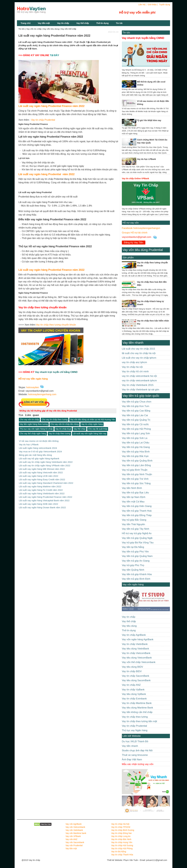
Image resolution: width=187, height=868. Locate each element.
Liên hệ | (142, 5)
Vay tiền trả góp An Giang (136, 561)
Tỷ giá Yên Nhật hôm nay (149, 120)
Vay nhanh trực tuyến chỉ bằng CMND (56, 372)
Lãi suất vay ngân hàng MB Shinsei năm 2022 (42, 468)
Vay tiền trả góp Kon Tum (136, 406)
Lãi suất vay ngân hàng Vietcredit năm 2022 (41, 471)
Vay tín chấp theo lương (60, 434)
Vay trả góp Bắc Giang (134, 520)
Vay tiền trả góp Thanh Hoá (137, 511)
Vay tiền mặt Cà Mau (133, 502)
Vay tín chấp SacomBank (136, 676)
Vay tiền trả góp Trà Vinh (135, 479)
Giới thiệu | (153, 5)
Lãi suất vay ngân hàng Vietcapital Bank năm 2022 (44, 498)
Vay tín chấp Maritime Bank (137, 703)
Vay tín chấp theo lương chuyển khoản (56, 325)
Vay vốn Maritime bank (76, 833)
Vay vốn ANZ (72, 839)
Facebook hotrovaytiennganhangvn (141, 228)
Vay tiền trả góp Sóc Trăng (136, 483)
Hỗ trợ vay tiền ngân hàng (33, 379)
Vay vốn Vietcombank (75, 827)
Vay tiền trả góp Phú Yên (135, 552)
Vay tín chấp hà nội (132, 367)
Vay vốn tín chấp (34, 29)
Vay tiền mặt (44, 23)
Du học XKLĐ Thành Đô (135, 741)
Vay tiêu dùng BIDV (132, 667)
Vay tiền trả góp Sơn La (135, 438)
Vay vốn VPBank (73, 836)
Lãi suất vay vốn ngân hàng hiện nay (90, 434)
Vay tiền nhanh (133, 343)
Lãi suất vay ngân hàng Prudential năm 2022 (46, 174)
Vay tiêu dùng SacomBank (136, 680)
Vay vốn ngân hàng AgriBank (138, 639)
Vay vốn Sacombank (75, 842)
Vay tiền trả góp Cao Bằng (136, 411)
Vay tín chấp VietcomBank (136, 653)
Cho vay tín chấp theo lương (55, 420)
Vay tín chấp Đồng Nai (121, 833)
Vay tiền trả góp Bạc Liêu (135, 493)
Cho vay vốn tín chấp (29, 420)
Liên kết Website (132, 736)
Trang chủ (25, 23)
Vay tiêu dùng (129, 626)
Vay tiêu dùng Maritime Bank (137, 708)
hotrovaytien (33, 387)
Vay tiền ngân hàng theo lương (34, 424)
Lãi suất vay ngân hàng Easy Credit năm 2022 (42, 478)
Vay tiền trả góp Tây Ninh (136, 529)
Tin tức (119, 23)
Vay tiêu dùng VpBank (134, 694)
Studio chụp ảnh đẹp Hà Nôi (137, 750)
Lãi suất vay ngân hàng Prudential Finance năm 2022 (51, 106)
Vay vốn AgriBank (74, 824)
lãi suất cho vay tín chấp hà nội (139, 353)
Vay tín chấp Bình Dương (123, 830)
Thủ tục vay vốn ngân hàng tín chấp (36, 429)
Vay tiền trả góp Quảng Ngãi (137, 538)
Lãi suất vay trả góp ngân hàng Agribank (39, 458)
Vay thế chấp (83, 23)
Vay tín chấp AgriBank (134, 635)
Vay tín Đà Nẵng (119, 852)
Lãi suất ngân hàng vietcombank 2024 (38, 448)
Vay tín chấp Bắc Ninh (121, 839)
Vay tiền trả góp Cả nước (135, 424)
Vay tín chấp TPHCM (121, 827)
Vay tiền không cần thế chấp (137, 712)
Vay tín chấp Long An (121, 836)
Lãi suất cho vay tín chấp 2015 (138, 349)
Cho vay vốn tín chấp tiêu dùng (65, 424)
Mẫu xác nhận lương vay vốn (138, 764)
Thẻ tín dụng (102, 23)
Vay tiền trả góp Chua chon (137, 402)
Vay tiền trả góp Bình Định (136, 579)
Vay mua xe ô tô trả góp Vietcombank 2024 (40, 451)
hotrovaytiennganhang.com (42, 394)
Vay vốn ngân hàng (133, 585)
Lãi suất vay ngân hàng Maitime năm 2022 (40, 485)
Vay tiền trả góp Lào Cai (135, 415)
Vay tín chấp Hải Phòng (122, 848)
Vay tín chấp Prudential (43, 120)
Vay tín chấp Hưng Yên (122, 842)
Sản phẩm (128, 258)
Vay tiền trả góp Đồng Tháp (137, 515)
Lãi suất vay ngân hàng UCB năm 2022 (38, 475)
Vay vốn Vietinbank (74, 830)
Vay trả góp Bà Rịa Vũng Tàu (138, 543)
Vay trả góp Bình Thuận (135, 470)
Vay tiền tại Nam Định (134, 497)
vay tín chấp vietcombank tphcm (139, 381)
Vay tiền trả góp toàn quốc (141, 396)
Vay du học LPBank (29, 444)
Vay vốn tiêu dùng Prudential (143, 250)
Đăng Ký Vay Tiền (134, 243)
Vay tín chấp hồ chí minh (135, 371)
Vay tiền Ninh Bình (132, 488)
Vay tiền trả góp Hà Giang (136, 447)
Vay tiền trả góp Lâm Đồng (136, 465)
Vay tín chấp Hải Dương (122, 845)
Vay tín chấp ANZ (131, 685)
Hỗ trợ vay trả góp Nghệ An (137, 533)
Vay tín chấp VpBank (133, 690)
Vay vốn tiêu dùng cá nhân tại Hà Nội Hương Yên (93, 420)
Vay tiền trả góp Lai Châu (136, 443)
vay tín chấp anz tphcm (134, 362)
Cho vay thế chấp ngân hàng (33, 434)
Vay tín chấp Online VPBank (135, 178)
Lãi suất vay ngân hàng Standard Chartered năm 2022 (46, 481)
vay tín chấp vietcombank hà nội (139, 376)
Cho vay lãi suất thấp (98, 429)
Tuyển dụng (165, 5)
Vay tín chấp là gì (63, 429)
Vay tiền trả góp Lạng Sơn (136, 433)
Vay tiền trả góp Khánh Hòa (137, 574)
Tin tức (126, 33)
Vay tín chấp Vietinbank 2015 (138, 385)
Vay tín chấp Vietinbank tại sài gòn (140, 390)
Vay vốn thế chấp (69, 29)
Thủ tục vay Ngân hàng (135, 730)
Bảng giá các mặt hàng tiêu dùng (35, 454)
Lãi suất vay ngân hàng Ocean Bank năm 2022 (42, 505)
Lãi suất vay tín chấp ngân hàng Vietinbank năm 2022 (46, 461)
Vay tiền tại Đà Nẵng (133, 547)
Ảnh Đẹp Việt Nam (132, 760)
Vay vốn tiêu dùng (51, 29)
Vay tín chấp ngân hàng (92, 424)
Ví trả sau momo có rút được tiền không (39, 441)
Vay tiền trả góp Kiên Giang (137, 506)
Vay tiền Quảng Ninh (133, 570)
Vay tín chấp (63, 23)
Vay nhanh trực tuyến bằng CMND (143, 38)
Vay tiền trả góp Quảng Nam (137, 556)
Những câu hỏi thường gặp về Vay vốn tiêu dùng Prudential (48, 411)
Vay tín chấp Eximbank (134, 699)
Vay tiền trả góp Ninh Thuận (137, 474)
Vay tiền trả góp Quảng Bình (137, 461)
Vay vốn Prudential (74, 845)
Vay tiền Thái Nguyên (133, 524)
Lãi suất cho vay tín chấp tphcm (139, 358)
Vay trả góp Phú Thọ (133, 565)
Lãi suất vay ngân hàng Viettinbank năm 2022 (42, 491)
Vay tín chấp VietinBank (135, 644)
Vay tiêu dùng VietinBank (135, 649)
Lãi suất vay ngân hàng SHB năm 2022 (38, 502)
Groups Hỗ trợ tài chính (135, 233)
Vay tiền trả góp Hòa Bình (136, 452)
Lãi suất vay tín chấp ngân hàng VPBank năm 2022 (45, 464)
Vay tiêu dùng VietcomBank (137, 658)
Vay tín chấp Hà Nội (120, 824)
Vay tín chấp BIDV (132, 671)
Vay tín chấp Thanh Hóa (122, 855)
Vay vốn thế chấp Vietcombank (139, 662)
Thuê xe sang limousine (135, 755)
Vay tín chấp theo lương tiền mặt (139, 721)
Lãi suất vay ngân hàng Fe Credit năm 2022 (41, 488)
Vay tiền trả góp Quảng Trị (136, 420)
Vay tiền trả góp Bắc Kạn (135, 456)
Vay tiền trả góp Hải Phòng (136, 429)
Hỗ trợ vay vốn (131, 223)
